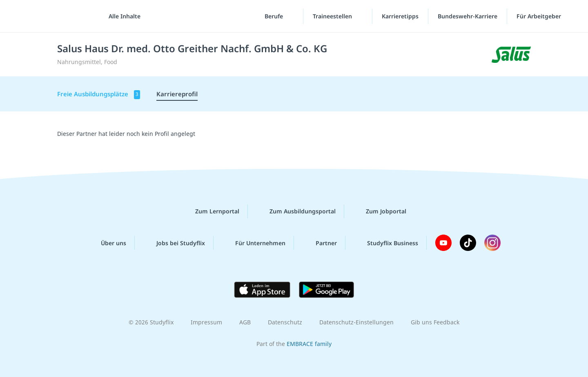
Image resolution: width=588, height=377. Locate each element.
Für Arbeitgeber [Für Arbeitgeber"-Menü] (540, 16)
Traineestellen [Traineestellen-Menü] (333, 16)
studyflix (54, 16)
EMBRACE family (309, 344)
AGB (245, 322)
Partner (320, 243)
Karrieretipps (400, 16)
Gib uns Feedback (435, 322)
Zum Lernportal (211, 211)
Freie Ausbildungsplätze (99, 94)
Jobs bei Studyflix (174, 243)
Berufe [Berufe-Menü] (275, 16)
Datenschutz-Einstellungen (356, 322)
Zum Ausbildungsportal (296, 211)
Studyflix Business (386, 243)
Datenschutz (285, 322)
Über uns (107, 243)
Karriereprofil (177, 94)
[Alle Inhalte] (122, 16)
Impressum (206, 322)
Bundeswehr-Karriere (468, 16)
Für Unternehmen (254, 243)
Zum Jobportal (380, 211)
